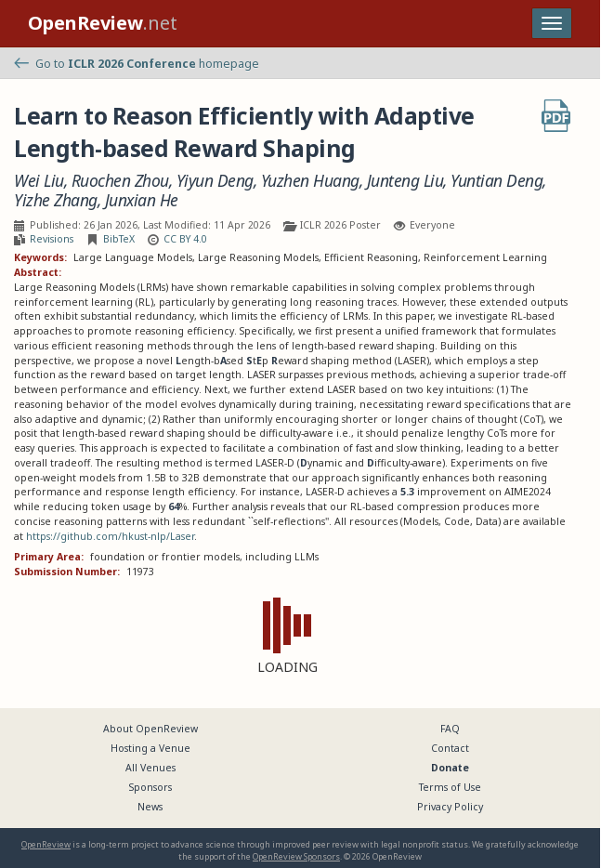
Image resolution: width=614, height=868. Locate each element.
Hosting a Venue (150, 748)
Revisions (52, 239)
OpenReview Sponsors (296, 856)
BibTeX (119, 239)
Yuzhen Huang (310, 181)
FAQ (450, 729)
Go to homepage (137, 64)
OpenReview (46, 844)
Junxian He (142, 200)
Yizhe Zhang (56, 200)
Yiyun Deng (215, 181)
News (150, 807)
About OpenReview (150, 729)
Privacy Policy (450, 807)
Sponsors (150, 787)
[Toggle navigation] (552, 23)
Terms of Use (450, 787)
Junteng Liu (405, 181)
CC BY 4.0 (185, 239)
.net (103, 23)
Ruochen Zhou (120, 181)
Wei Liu (39, 181)
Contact (450, 748)
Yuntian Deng (496, 181)
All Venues (150, 768)
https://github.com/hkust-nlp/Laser (110, 536)
